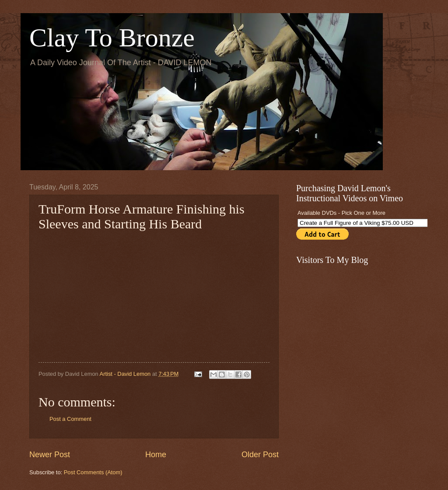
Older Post (260, 455)
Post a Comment (70, 419)
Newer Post (50, 455)
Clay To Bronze (112, 38)
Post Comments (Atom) (93, 472)
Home (156, 455)
